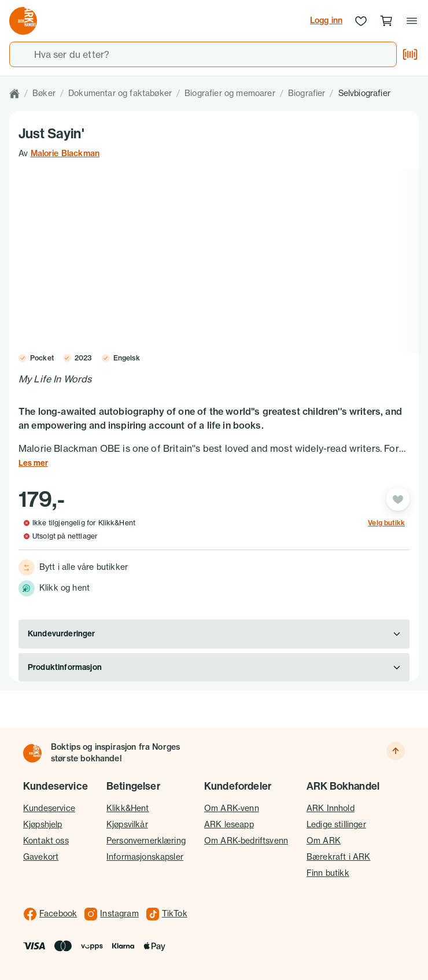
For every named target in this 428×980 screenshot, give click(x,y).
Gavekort (41, 857)
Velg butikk (386, 523)
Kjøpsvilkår (127, 824)
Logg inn (326, 20)
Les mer (33, 463)
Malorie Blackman (65, 153)
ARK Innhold (331, 808)
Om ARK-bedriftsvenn (246, 841)
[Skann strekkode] (410, 54)
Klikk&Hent (128, 808)
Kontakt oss (46, 841)
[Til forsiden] (32, 753)
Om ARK (324, 841)
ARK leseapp (229, 824)
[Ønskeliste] (361, 21)
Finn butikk (328, 873)
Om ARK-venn (232, 808)
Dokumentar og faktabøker (120, 93)
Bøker (44, 93)
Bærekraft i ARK (338, 857)
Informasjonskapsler (145, 857)
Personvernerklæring (146, 841)
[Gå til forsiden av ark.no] (23, 21)
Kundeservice (49, 808)
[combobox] (203, 54)
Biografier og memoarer (230, 93)
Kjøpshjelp (43, 824)
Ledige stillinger (336, 824)
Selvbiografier (364, 93)
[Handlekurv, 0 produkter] (386, 21)
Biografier (307, 93)
